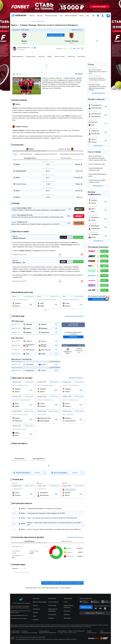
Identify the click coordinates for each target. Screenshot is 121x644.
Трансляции (52, 606)
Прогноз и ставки (60, 57)
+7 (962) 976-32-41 (92, 633)
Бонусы (82, 16)
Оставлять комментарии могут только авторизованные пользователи (62, 583)
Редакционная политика (68, 607)
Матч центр (52, 598)
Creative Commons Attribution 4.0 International (47, 625)
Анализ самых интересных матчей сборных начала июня (98, 78)
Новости (32, 16)
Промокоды (67, 618)
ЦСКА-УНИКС (48, 302)
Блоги (35, 616)
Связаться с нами (86, 607)
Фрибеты (67, 615)
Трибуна (36, 620)
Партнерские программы (53, 610)
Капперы (51, 618)
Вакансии (67, 611)
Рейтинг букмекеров (71, 16)
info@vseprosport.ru (105, 633)
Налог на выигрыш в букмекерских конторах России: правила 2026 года (97, 158)
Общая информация (18, 57)
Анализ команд (31, 57)
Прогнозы (40, 16)
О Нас (66, 602)
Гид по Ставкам (53, 602)
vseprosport (19, 15)
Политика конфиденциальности (19, 615)
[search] (93, 16)
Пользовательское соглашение (19, 618)
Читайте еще (71, 57)
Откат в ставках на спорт (97, 164)
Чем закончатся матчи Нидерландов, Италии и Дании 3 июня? (98, 71)
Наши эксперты (82, 57)
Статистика (41, 57)
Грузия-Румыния (73, 302)
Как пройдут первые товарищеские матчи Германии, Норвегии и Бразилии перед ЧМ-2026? (98, 87)
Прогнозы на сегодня (51, 16)
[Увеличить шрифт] (17, 74)
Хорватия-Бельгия (23, 302)
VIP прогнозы (68, 598)
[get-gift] (98, 16)
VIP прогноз (73, 333)
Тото (61, 16)
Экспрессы (37, 609)
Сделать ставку (78, 237)
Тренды (50, 57)
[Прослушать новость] (76, 74)
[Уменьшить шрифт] (20, 74)
